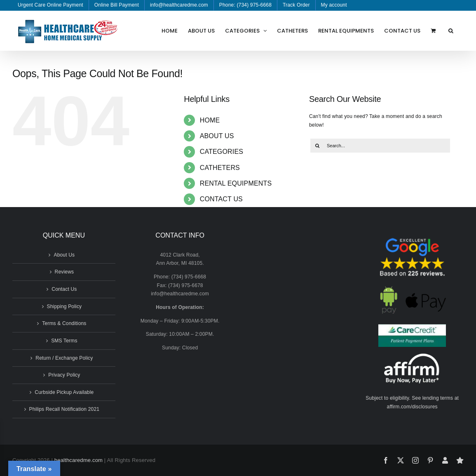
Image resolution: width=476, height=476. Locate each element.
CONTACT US (221, 199)
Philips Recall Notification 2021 (64, 409)
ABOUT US (217, 136)
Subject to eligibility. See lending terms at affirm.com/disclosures (412, 402)
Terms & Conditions (64, 323)
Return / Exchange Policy (64, 358)
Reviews (64, 272)
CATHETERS (220, 168)
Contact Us (64, 289)
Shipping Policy (64, 306)
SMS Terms (64, 341)
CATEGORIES (222, 152)
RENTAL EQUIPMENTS (236, 183)
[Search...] (380, 146)
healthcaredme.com (79, 460)
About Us (64, 255)
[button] (451, 31)
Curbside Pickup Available (64, 392)
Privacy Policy (64, 375)
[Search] (317, 146)
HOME (210, 120)
